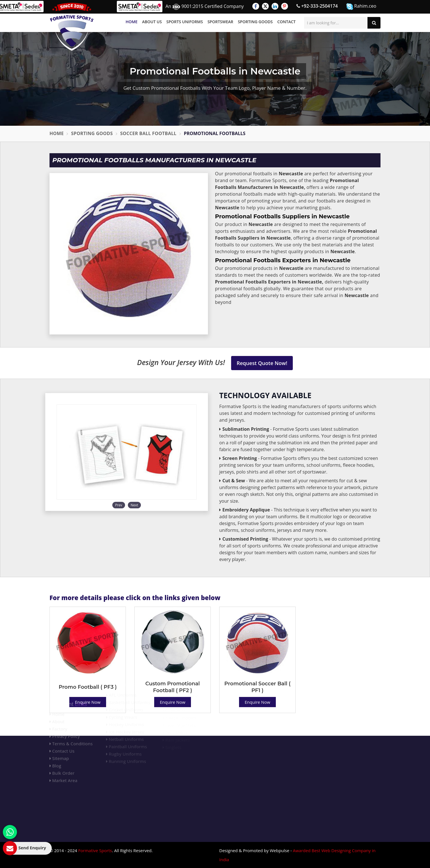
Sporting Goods (255, 22)
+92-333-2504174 (317, 6)
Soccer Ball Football (148, 133)
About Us (152, 22)
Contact (286, 22)
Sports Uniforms (185, 22)
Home (132, 22)
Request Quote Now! (262, 363)
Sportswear (220, 22)
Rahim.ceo (361, 6)
